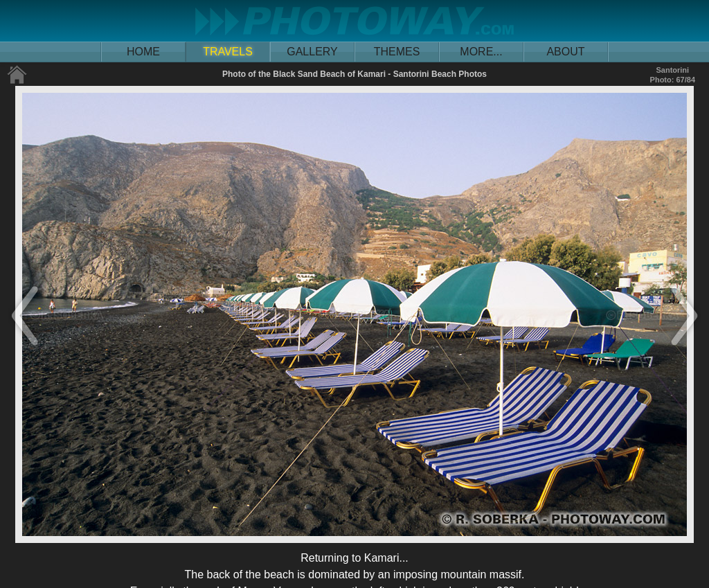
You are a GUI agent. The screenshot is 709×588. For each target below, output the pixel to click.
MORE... (481, 52)
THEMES (397, 52)
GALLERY (312, 52)
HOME (143, 52)
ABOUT (565, 52)
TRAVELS (228, 52)
